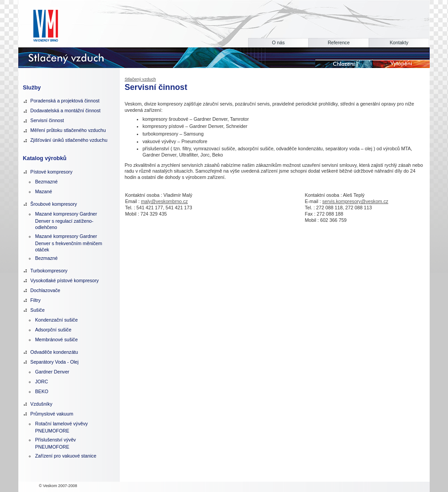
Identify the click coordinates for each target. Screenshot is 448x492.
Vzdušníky (41, 404)
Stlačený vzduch (140, 79)
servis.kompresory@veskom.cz (355, 201)
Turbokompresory (49, 271)
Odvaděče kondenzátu (54, 352)
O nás (278, 42)
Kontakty (399, 42)
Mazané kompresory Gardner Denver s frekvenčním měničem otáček (68, 243)
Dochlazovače (45, 290)
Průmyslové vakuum (52, 414)
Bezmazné (46, 182)
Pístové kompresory (51, 172)
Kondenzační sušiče (56, 320)
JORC (41, 382)
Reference (339, 42)
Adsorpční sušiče (53, 330)
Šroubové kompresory (54, 204)
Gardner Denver (52, 372)
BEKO (42, 391)
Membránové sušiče (56, 339)
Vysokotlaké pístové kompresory (65, 280)
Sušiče (38, 310)
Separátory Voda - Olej (55, 362)
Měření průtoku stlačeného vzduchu (68, 130)
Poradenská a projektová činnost (65, 101)
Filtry (36, 300)
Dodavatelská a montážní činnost (66, 110)
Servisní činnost (47, 120)
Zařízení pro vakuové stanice (66, 456)
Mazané (43, 191)
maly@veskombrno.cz (164, 201)
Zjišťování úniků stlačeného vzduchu (69, 140)
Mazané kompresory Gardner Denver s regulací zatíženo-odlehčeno (66, 221)
